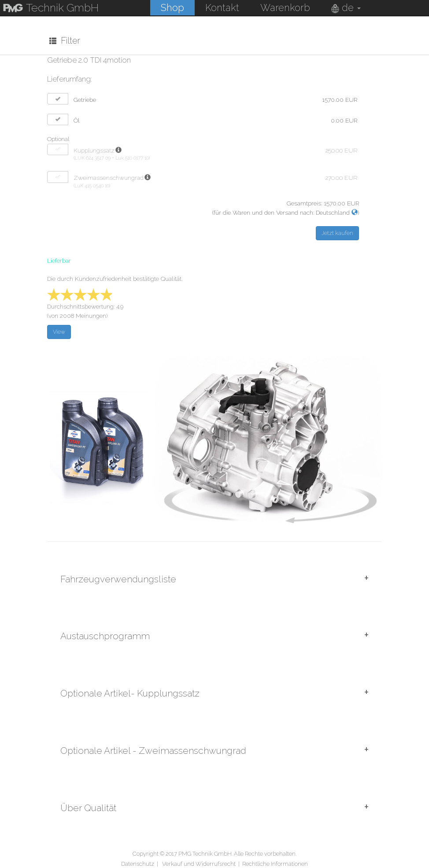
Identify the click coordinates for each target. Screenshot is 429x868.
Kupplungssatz (94, 150)
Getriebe (85, 100)
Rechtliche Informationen (275, 863)
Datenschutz (138, 863)
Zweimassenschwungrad (109, 178)
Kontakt (222, 7)
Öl (77, 120)
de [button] (346, 7)
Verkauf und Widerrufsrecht (199, 863)
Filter (65, 41)
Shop (172, 7)
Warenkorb (285, 7)
